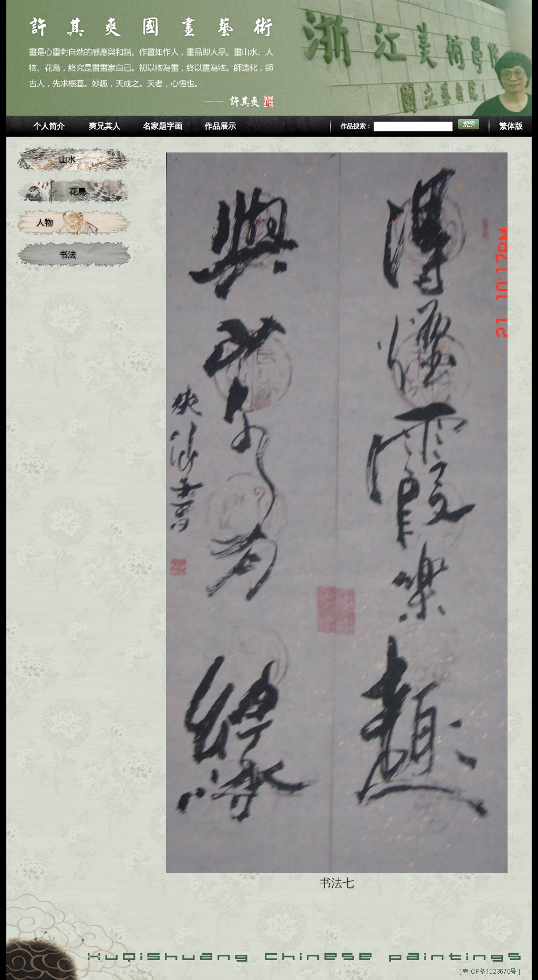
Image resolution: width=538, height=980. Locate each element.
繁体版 (511, 126)
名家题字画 (163, 126)
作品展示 (220, 126)
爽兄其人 (105, 126)
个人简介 (49, 126)
